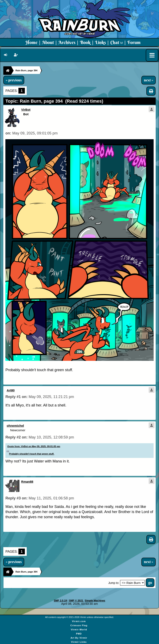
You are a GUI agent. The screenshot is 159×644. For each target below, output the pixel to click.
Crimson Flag (79, 625)
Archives (67, 42)
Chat (117, 42)
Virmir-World (79, 630)
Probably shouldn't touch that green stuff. (32, 454)
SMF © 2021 (76, 601)
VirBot (26, 110)
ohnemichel (15, 426)
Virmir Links (79, 642)
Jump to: (114, 583)
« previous (14, 80)
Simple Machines (95, 601)
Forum (134, 42)
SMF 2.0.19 (60, 601)
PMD (79, 634)
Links (100, 42)
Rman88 (27, 482)
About (48, 42)
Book (85, 42)
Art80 (11, 390)
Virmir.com (79, 621)
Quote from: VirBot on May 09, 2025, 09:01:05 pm (34, 446)
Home (31, 42)
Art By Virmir (79, 638)
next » (149, 80)
